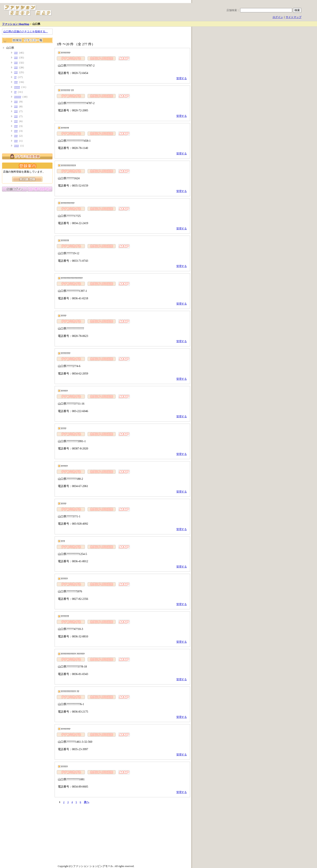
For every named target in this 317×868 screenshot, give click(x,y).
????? (17, 87)
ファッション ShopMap (16, 24)
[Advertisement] (102, 35)
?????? (18, 97)
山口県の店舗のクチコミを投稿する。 (26, 32)
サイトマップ (294, 17)
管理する (182, 78)
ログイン (278, 17)
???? (16, 146)
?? (15, 77)
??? (16, 53)
